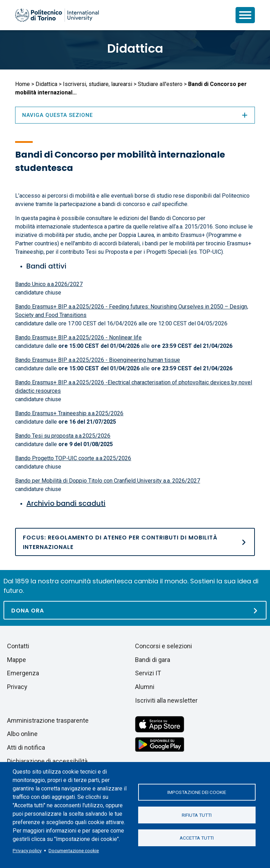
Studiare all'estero (160, 84)
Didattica (135, 48)
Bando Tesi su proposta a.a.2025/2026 (63, 436)
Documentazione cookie (74, 850)
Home (22, 84)
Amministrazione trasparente (48, 720)
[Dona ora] (135, 610)
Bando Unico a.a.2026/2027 (49, 284)
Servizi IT (148, 673)
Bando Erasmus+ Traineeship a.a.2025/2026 (69, 413)
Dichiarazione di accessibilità (47, 761)
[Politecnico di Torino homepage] (57, 15)
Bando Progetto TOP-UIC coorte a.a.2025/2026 (73, 458)
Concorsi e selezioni (163, 646)
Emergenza (23, 673)
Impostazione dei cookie (197, 792)
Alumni (145, 687)
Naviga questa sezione (135, 115)
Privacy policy (27, 850)
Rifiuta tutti (197, 815)
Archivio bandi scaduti (66, 503)
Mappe (17, 660)
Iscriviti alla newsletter (166, 700)
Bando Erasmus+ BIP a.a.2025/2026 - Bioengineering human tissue (98, 360)
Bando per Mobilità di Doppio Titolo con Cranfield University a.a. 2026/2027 (108, 481)
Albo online (22, 734)
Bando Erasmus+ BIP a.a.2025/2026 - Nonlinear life (78, 337)
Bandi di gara (153, 660)
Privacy (17, 687)
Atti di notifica (26, 747)
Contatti (18, 646)
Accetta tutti (197, 838)
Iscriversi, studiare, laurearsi (98, 84)
